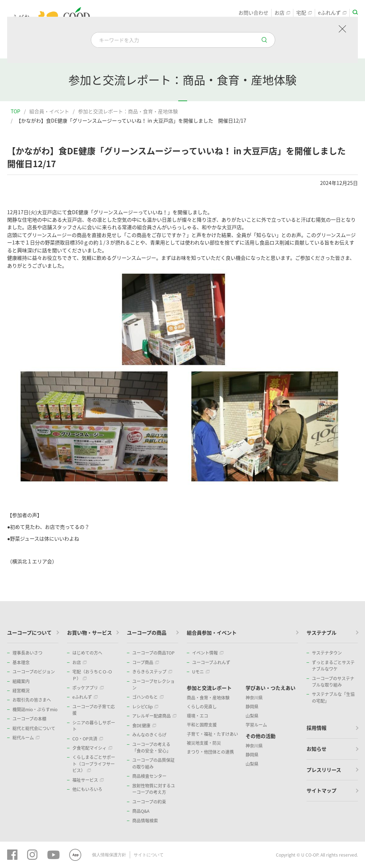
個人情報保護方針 (109, 855)
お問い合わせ (253, 13)
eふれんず (332, 13)
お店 (282, 13)
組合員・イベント (49, 111)
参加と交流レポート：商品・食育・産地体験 (128, 111)
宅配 (304, 13)
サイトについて (149, 855)
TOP (16, 111)
